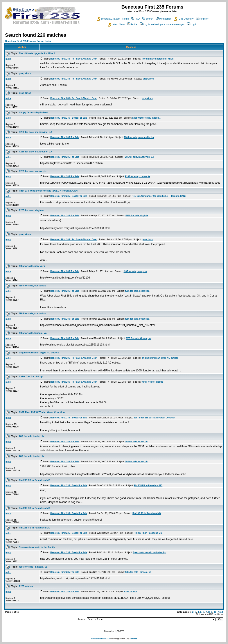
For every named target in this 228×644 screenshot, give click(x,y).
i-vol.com (133, 639)
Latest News (116, 24)
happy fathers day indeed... (34, 112)
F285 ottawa (26, 586)
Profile (132, 24)
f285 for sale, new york (32, 266)
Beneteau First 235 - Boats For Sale (69, 118)
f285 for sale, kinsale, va (33, 333)
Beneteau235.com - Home (113, 19)
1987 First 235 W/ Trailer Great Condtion (42, 412)
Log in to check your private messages (162, 24)
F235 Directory (184, 19)
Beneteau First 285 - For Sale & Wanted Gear (73, 59)
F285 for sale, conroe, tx (33, 171)
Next (220, 612)
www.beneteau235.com (100, 639)
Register (202, 19)
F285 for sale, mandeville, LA (35, 132)
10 (215, 612)
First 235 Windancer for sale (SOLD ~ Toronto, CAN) (49, 191)
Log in (192, 24)
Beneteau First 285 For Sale (65, 137)
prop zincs (25, 73)
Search (148, 19)
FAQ (136, 19)
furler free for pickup (31, 376)
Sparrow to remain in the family (37, 547)
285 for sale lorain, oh (31, 436)
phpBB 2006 (119, 631)
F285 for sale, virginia (31, 210)
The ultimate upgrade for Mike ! (37, 53)
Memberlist (164, 19)
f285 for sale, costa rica (32, 286)
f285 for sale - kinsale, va (33, 567)
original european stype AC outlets (39, 353)
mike (8, 59)
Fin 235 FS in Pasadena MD (34, 480)
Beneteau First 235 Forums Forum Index (28, 41)
